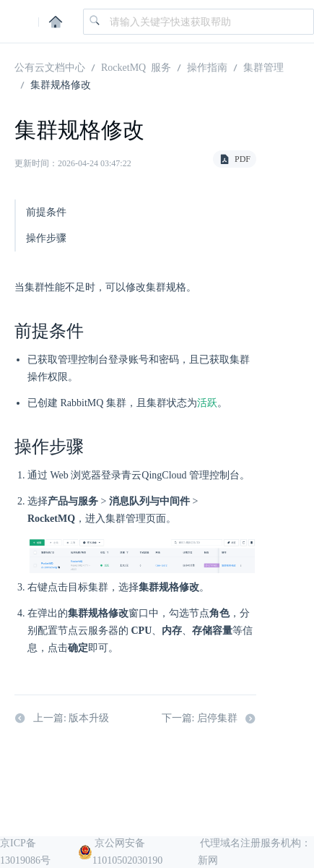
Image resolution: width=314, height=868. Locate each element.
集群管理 (263, 66)
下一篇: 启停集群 (209, 719)
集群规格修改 (61, 84)
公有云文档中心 (50, 66)
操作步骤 (46, 238)
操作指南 (207, 66)
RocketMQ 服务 (136, 66)
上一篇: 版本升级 (62, 719)
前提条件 (46, 212)
